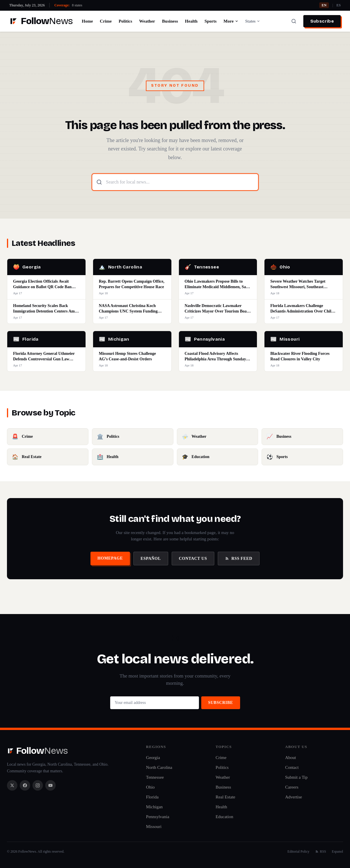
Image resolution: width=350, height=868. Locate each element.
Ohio (150, 787)
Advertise (293, 797)
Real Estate (225, 797)
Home (87, 21)
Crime (106, 21)
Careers (292, 787)
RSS (321, 851)
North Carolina (159, 767)
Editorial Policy (298, 851)
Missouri (154, 827)
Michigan (155, 807)
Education (224, 817)
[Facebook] (25, 785)
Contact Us (193, 559)
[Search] (294, 21)
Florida (152, 797)
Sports (211, 21)
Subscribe (322, 21)
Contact (292, 767)
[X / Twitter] (12, 785)
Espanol (337, 851)
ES (339, 5)
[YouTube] (50, 785)
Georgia (153, 758)
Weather (147, 21)
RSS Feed (239, 559)
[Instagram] (38, 785)
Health (191, 21)
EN (324, 5)
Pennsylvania (158, 817)
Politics (125, 21)
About (291, 758)
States (253, 21)
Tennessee (155, 777)
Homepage (110, 558)
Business (170, 21)
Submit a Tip (296, 777)
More (231, 21)
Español (151, 559)
